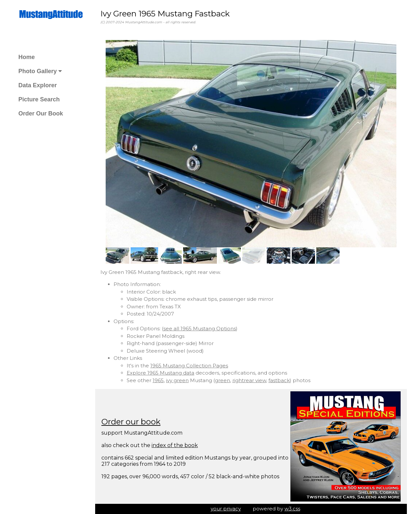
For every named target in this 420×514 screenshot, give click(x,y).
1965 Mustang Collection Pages (189, 366)
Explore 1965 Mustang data (160, 373)
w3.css (292, 509)
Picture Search (39, 99)
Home (27, 57)
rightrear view (249, 380)
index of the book (175, 445)
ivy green (177, 380)
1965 (158, 380)
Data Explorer (38, 85)
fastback (279, 380)
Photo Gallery (40, 71)
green (222, 380)
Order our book (131, 422)
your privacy (226, 509)
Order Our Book (41, 113)
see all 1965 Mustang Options (200, 329)
